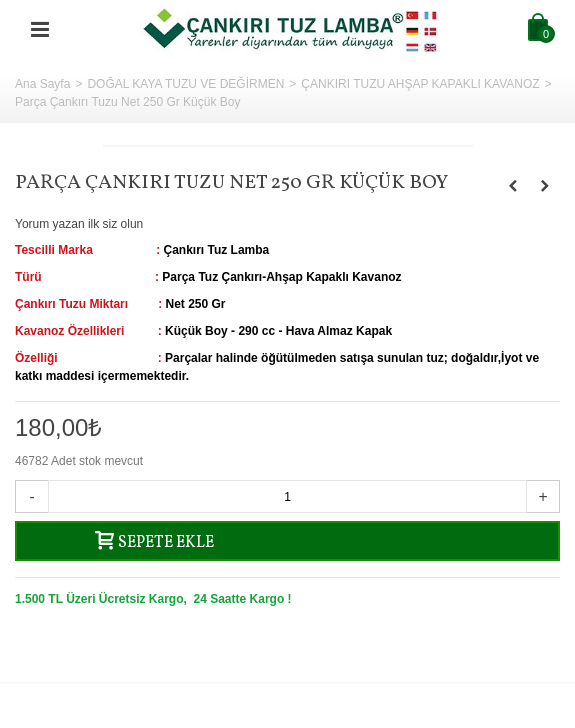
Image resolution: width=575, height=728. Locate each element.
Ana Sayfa (42, 84)
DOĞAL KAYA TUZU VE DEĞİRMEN (185, 84)
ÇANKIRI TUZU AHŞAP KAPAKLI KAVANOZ (420, 84)
